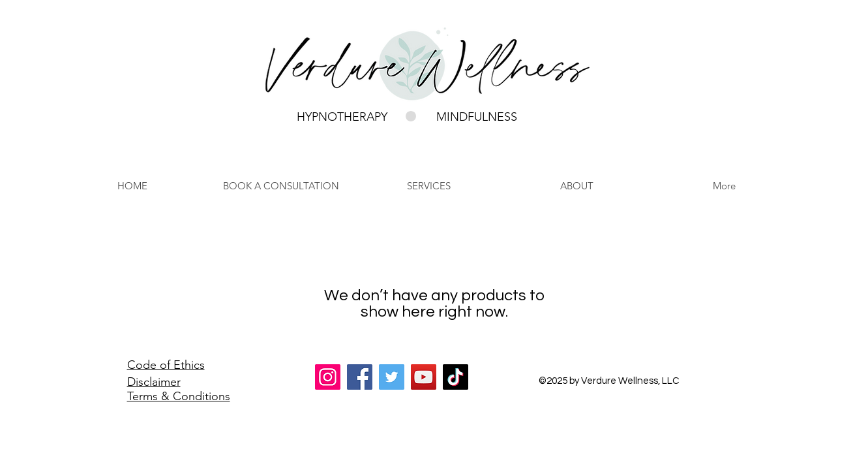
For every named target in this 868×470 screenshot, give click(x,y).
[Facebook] (360, 377)
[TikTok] (456, 377)
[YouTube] (424, 377)
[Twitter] (392, 377)
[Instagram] (328, 377)
